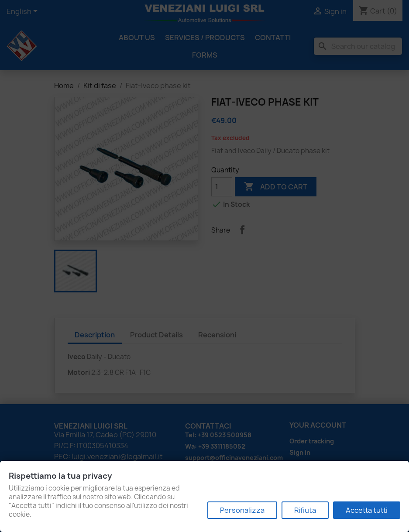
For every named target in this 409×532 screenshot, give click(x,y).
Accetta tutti (367, 510)
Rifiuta (305, 510)
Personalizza (242, 510)
